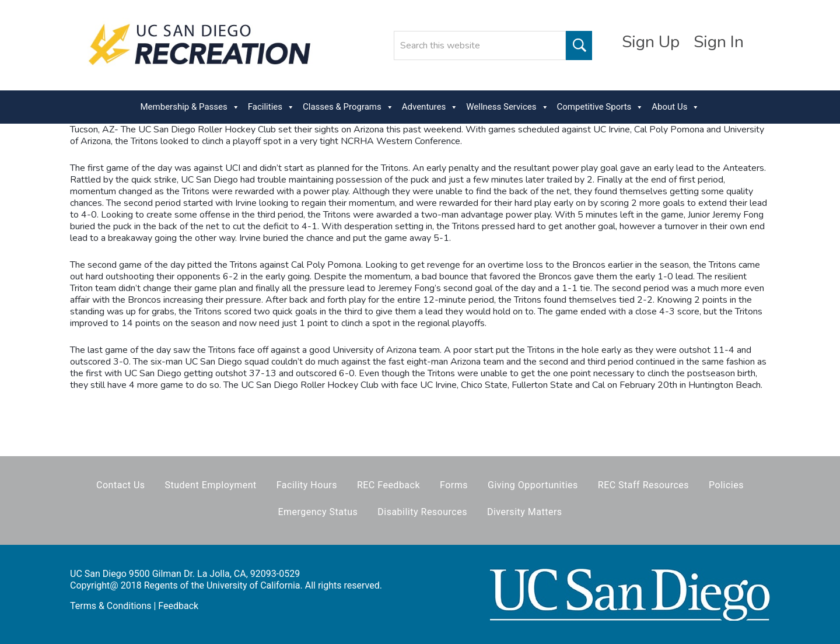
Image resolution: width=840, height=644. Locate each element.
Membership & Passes (190, 107)
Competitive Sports (601, 107)
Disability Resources (422, 512)
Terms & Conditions (111, 606)
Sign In (719, 42)
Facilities (271, 107)
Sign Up (651, 42)
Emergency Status (318, 512)
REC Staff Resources (643, 485)
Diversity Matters (525, 512)
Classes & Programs (348, 107)
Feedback (178, 606)
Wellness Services (507, 107)
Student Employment (211, 485)
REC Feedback (388, 485)
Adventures (430, 107)
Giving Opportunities (533, 485)
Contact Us (121, 485)
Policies (726, 485)
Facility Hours (307, 485)
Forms (454, 485)
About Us (675, 107)
